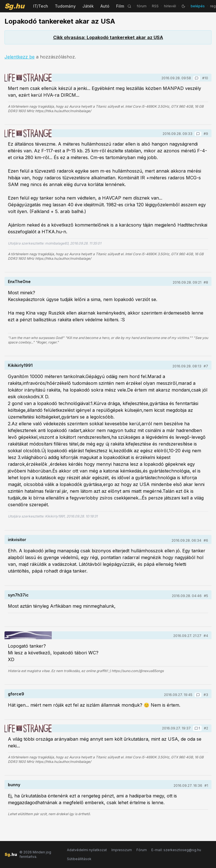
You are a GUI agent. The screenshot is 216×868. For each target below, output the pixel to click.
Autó (105, 6)
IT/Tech (41, 6)
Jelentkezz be (20, 57)
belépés (198, 6)
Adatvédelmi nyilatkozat (87, 850)
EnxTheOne (19, 282)
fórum (142, 6)
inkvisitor (17, 540)
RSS (155, 6)
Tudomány (65, 6)
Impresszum (122, 850)
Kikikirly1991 (20, 365)
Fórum (142, 850)
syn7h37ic (18, 595)
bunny (14, 785)
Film (120, 6)
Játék (88, 6)
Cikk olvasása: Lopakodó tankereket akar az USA (108, 37)
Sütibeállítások (79, 859)
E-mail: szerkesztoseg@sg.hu (176, 850)
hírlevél (170, 6)
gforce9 (16, 694)
